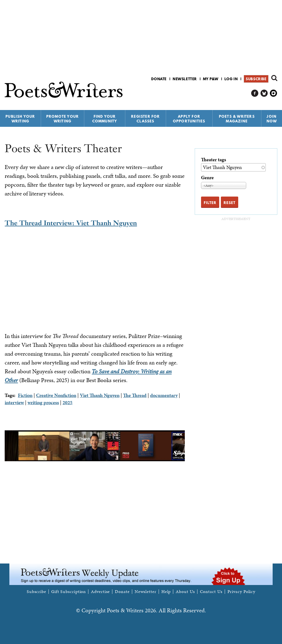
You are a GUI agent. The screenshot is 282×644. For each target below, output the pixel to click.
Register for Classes (145, 119)
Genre (207, 177)
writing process (43, 402)
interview (14, 402)
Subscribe (256, 79)
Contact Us (211, 592)
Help (166, 592)
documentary (164, 395)
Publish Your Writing (20, 119)
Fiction (25, 395)
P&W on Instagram (274, 93)
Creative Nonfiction (56, 395)
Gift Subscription (69, 592)
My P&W (211, 79)
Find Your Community (105, 119)
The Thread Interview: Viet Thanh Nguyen (71, 223)
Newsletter (185, 79)
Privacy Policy (242, 592)
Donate (159, 79)
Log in (231, 79)
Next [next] (189, 446)
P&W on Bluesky (264, 93)
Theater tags (214, 159)
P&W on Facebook (255, 93)
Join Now (272, 119)
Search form (274, 78)
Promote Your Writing (63, 119)
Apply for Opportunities (189, 119)
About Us (185, 592)
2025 (67, 402)
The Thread (135, 395)
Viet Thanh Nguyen (100, 395)
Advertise (100, 592)
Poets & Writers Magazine (237, 119)
